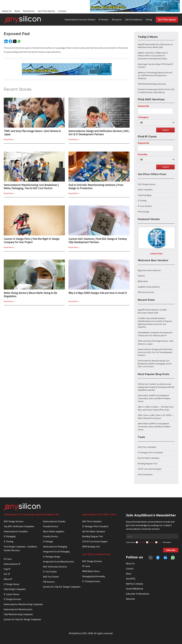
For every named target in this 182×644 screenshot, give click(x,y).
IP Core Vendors (145, 206)
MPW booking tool (91, 547)
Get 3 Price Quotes (167, 20)
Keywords (143, 106)
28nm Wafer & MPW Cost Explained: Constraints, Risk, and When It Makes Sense (154, 398)
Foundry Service (51, 526)
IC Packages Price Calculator (150, 452)
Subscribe (171, 550)
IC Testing (142, 201)
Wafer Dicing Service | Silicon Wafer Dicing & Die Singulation (30, 295)
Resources (117, 20)
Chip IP (7, 569)
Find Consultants (145, 474)
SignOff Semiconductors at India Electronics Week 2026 (152, 311)
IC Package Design (52, 557)
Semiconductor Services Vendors (80, 20)
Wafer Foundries (145, 190)
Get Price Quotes (46, 11)
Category (143, 117)
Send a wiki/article (135, 589)
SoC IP (7, 574)
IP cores (8, 559)
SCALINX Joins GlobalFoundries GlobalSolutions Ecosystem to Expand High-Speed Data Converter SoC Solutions (155, 323)
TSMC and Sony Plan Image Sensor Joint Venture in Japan (32, 133)
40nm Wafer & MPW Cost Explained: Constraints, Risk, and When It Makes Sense (154, 426)
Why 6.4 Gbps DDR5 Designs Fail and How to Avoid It (98, 293)
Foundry (143, 154)
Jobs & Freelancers (134, 20)
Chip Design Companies (15, 589)
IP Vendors (104, 20)
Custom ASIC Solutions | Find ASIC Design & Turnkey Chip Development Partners (98, 241)
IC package (48, 541)
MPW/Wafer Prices (91, 571)
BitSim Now (143, 281)
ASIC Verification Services (55, 567)
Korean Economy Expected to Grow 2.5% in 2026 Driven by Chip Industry (156, 91)
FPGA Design (144, 212)
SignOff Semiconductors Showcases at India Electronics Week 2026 (155, 46)
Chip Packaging (145, 195)
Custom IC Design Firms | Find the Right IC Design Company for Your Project (32, 241)
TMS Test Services (146, 292)
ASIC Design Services (14, 521)
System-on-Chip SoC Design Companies (22, 619)
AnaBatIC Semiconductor (149, 287)
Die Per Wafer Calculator (149, 458)
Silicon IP (8, 579)
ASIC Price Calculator (147, 447)
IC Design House (12, 584)
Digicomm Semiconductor (149, 270)
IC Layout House (12, 594)
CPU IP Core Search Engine (150, 469)
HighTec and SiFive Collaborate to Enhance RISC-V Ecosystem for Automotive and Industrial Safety (153, 56)
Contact (62, 11)
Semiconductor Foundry (54, 521)
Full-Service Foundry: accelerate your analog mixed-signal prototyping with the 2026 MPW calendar (156, 387)
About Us (7, 11)
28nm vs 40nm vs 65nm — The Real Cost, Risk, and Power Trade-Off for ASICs (156, 408)
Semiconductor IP (12, 564)
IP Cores (86, 566)
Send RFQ (131, 579)
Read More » (9, 139)
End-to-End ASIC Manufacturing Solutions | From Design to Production (96, 187)
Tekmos (141, 276)
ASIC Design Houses (147, 184)
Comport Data (156, 254)
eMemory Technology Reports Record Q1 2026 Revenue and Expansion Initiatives (155, 75)
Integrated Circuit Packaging (56, 552)
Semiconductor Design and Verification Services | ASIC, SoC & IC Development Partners (99, 133)
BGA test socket (51, 577)
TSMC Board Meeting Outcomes (152, 84)
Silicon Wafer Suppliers (54, 531)
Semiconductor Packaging (55, 547)
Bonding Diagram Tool (147, 464)
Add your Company (135, 584)
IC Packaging (10, 536)
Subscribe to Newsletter (138, 594)
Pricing (149, 20)
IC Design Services (12, 599)
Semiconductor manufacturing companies (23, 604)
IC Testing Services (91, 581)
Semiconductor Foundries (16, 531)
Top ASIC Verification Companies (19, 526)
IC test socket (50, 572)
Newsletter (29, 11)
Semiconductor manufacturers (18, 609)
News (17, 11)
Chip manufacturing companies (18, 614)
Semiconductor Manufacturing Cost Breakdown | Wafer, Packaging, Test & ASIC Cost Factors (31, 187)
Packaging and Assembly (94, 576)
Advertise (130, 599)
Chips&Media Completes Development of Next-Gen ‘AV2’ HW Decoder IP (155, 334)
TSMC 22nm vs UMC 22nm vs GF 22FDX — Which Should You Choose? (156, 417)
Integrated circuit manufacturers (59, 562)
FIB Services (49, 582)
